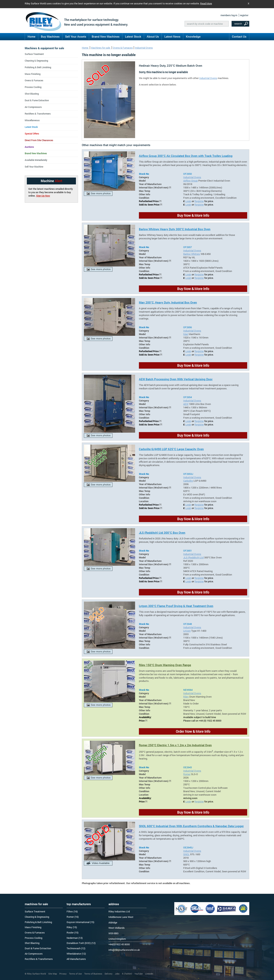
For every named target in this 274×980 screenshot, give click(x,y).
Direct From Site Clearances (39, 140)
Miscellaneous (32, 120)
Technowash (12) (76, 948)
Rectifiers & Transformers (38, 114)
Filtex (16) (72, 911)
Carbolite (188, 481)
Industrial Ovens (144, 48)
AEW (186, 404)
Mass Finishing (33, 74)
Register (199, 201)
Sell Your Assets (76, 36)
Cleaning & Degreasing (36, 61)
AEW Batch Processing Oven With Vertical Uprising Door (176, 379)
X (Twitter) (127, 974)
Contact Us (239, 36)
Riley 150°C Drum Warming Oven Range (165, 665)
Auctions (29, 147)
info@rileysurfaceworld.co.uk (124, 950)
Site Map (53, 974)
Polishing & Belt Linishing (38, 67)
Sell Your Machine (34, 167)
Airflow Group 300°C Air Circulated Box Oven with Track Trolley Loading (186, 156)
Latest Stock (133, 36)
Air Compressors (33, 107)
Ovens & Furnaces (123, 48)
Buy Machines (50, 36)
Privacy (63, 974)
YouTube (139, 974)
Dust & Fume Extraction (37, 100)
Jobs (117, 974)
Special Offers (32, 134)
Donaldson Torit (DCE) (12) (81, 943)
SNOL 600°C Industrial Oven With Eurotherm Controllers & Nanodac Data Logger (191, 826)
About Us (153, 36)
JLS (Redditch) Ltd (193, 557)
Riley (186, 697)
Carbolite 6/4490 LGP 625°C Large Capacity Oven (171, 449)
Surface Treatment (34, 54)
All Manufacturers (76, 959)
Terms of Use (75, 974)
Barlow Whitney (192, 254)
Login (188, 201)
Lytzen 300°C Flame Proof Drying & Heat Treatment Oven (176, 606)
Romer (187, 774)
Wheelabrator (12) (76, 954)
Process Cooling (33, 87)
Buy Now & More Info (193, 215)
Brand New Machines (106, 36)
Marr (186, 334)
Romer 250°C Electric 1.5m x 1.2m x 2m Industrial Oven (175, 745)
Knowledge (193, 36)
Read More (206, 3)
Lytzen (187, 631)
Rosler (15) (72, 933)
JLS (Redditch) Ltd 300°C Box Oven (162, 533)
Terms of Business (93, 974)
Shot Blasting (32, 94)
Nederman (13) (75, 938)
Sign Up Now (43, 196)
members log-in (229, 15)
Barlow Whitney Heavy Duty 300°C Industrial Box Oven (175, 229)
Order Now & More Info (193, 731)
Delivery (109, 974)
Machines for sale (101, 48)
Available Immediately (36, 160)
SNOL (186, 854)
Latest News (172, 36)
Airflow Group (190, 181)
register (244, 15)
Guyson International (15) (80, 922)
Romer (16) (73, 917)
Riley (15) (72, 927)
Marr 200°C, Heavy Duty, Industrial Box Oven (168, 302)
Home (31, 36)
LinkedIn (149, 974)
